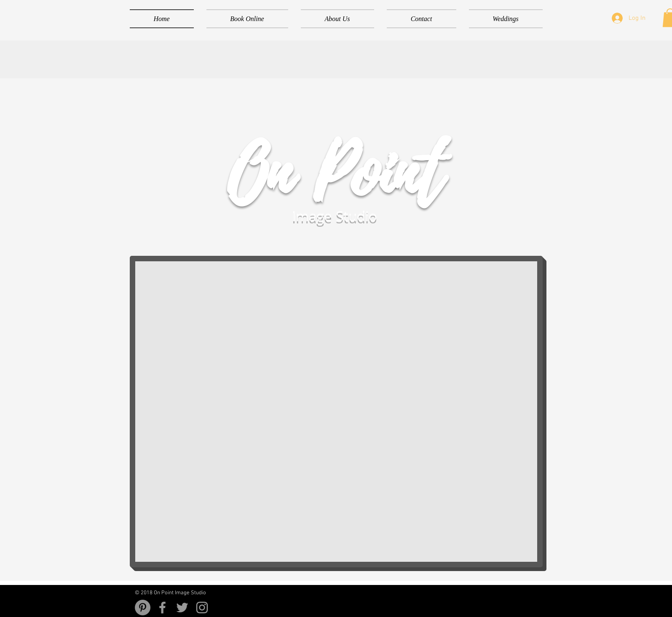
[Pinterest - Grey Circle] (143, 608)
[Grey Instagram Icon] (202, 608)
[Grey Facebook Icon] (162, 608)
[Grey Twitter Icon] (182, 608)
